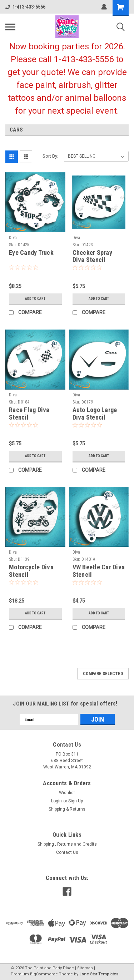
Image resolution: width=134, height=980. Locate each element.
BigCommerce (44, 974)
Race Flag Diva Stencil (29, 414)
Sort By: (50, 156)
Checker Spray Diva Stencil (92, 256)
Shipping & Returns (67, 809)
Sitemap (85, 968)
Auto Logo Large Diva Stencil (95, 414)
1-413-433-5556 (25, 7)
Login (56, 801)
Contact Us (67, 852)
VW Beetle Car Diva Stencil (99, 571)
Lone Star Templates (99, 974)
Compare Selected (103, 674)
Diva (13, 238)
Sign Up (76, 801)
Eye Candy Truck (31, 253)
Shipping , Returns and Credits (67, 844)
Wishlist (67, 793)
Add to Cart (35, 299)
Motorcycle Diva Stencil (31, 571)
